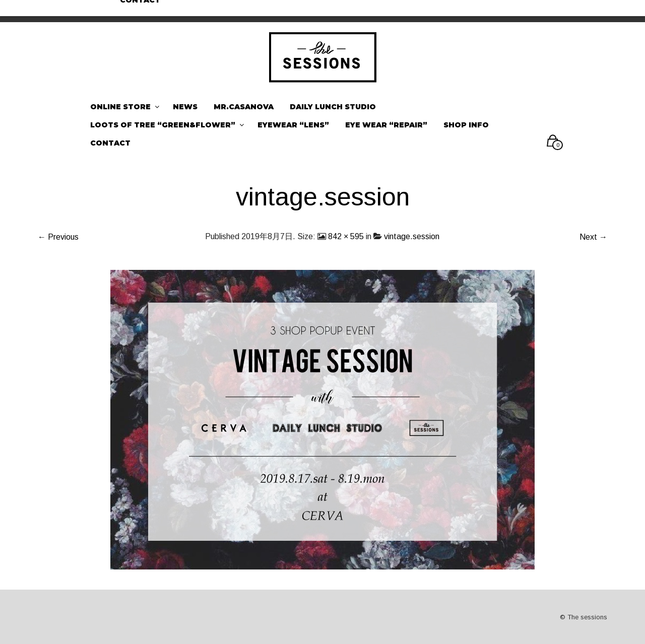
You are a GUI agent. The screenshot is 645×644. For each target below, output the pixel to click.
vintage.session (412, 236)
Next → (593, 237)
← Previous (58, 237)
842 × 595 (346, 236)
